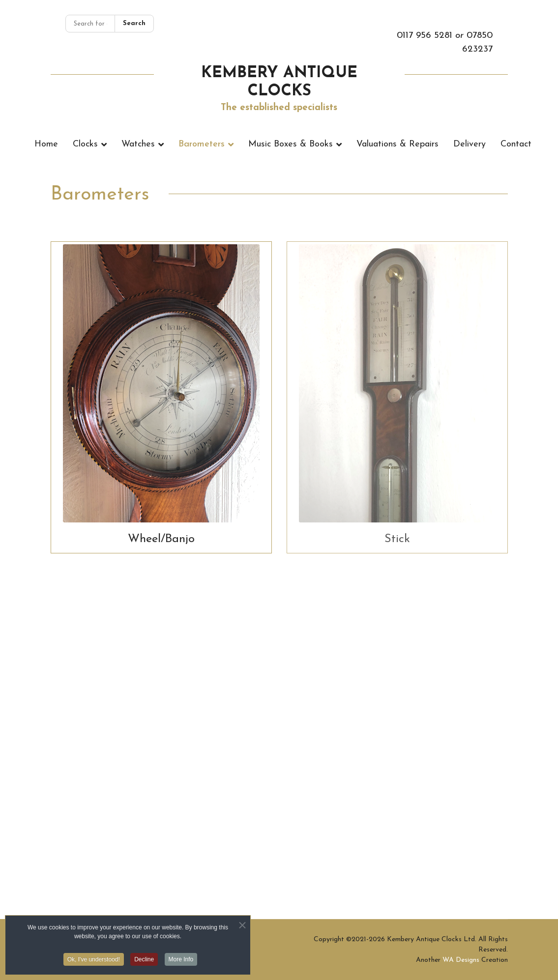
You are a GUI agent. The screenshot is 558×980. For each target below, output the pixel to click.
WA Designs (461, 960)
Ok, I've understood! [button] (94, 961)
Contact (516, 144)
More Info (181, 961)
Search (134, 23)
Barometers (202, 144)
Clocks (85, 144)
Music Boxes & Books (291, 144)
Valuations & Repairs (397, 144)
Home (46, 144)
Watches (138, 144)
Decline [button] (144, 961)
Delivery (470, 144)
